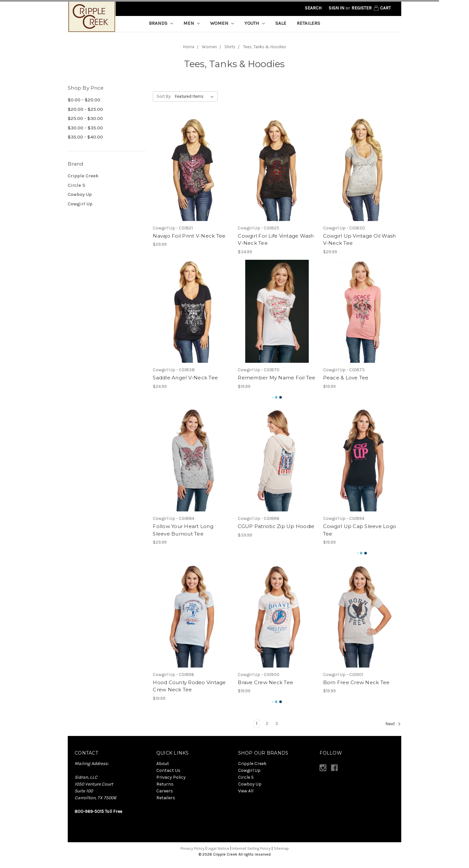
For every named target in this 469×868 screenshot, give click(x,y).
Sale (281, 23)
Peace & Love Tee (346, 378)
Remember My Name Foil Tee (277, 378)
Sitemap (281, 848)
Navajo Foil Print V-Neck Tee (189, 236)
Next (393, 724)
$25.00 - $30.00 (85, 118)
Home (189, 47)
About (163, 764)
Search (313, 8)
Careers (165, 791)
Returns (165, 784)
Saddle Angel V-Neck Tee (185, 378)
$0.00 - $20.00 (84, 100)
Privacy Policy (171, 777)
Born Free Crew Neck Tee (356, 682)
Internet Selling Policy (251, 848)
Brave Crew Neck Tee (265, 682)
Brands (161, 23)
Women (222, 23)
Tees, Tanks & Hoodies (265, 47)
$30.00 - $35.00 (85, 128)
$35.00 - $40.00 (85, 137)
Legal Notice (218, 848)
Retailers (308, 23)
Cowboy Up (80, 194)
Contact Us (168, 770)
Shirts (230, 47)
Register (362, 8)
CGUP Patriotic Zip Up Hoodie (276, 526)
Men (192, 23)
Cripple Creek (83, 176)
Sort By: (164, 96)
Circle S (77, 185)
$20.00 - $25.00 (85, 109)
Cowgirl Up (80, 204)
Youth (255, 23)
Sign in (336, 8)
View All (246, 791)
